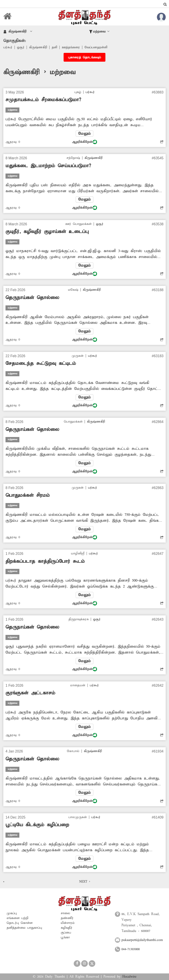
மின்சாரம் (68, 923)
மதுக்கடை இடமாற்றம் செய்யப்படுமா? (48, 166)
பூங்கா (65, 937)
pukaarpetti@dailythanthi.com (142, 940)
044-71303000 (131, 949)
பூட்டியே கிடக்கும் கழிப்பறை (37, 825)
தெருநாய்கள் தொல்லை (32, 298)
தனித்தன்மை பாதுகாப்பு (24, 928)
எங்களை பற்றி (17, 918)
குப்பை (66, 933)
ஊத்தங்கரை (71, 47)
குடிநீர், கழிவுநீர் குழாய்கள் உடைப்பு (47, 232)
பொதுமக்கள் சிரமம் (28, 495)
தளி (54, 47)
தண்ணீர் (67, 918)
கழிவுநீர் (67, 928)
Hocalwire (129, 977)
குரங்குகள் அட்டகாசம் (30, 693)
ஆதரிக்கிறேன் (84, 142)
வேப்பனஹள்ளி (96, 47)
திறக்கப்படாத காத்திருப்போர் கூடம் (45, 561)
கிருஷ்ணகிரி (38, 47)
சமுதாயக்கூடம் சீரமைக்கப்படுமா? (43, 100)
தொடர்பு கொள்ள (20, 923)
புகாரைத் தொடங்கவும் (84, 57)
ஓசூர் (21, 47)
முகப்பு (12, 913)
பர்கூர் (8, 47)
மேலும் (84, 134)
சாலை (65, 913)
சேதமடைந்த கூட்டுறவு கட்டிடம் (41, 364)
